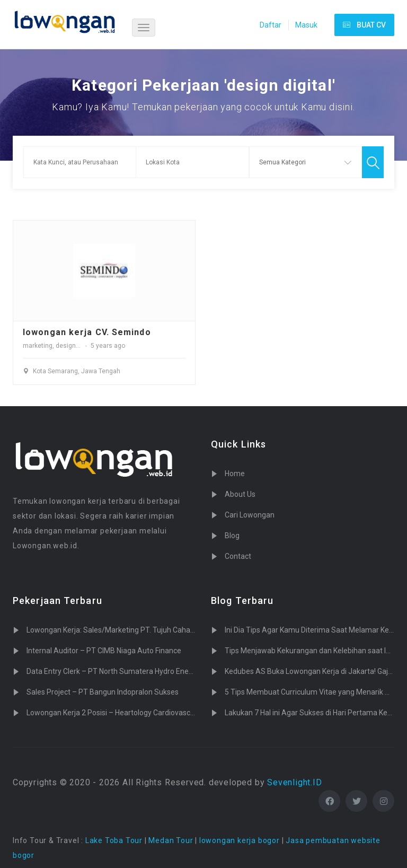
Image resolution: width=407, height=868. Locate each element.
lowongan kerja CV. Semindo (87, 332)
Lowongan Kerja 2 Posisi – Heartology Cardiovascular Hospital (129, 713)
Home (235, 474)
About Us (240, 494)
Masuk (306, 25)
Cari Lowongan (250, 515)
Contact (238, 556)
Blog (232, 536)
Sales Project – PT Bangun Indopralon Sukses (103, 692)
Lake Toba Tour (114, 840)
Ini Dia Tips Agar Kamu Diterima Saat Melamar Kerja (311, 630)
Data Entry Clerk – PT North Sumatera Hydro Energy (113, 671)
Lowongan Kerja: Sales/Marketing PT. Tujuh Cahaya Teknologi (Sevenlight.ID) (154, 630)
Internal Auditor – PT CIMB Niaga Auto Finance (104, 651)
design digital (76, 346)
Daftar (271, 25)
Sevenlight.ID (294, 782)
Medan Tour (171, 840)
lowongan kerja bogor (240, 840)
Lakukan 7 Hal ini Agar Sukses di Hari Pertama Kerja (310, 713)
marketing (38, 346)
